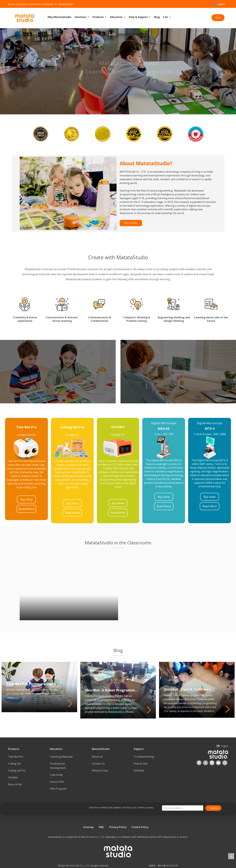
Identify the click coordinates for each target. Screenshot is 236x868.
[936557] (218, 754)
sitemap (88, 827)
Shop (218, 18)
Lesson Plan (57, 782)
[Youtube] (218, 763)
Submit (214, 808)
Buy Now (26, 499)
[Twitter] (205, 763)
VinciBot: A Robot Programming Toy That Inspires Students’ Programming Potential (111, 690)
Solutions (82, 17)
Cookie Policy (140, 827)
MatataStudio (101, 749)
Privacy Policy (118, 827)
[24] (118, 448)
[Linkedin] (212, 763)
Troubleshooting (144, 757)
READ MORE (131, 223)
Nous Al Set (15, 784)
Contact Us (98, 764)
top (231, 856)
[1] (118, 547)
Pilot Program (58, 789)
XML (101, 827)
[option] (41, 134)
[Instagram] (225, 763)
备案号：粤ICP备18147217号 (162, 866)
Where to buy (100, 771)
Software (139, 771)
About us (97, 757)
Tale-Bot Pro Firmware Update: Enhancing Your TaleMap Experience (33, 692)
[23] (26, 448)
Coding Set (14, 764)
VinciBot (13, 777)
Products (100, 17)
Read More (26, 509)
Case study (56, 775)
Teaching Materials (61, 757)
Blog (157, 17)
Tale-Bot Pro (16, 757)
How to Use (141, 764)
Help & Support (140, 17)
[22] (210, 447)
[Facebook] (199, 763)
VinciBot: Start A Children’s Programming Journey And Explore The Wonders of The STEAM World (190, 689)
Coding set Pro (17, 771)
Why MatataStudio (59, 17)
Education (118, 17)
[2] (118, 655)
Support (139, 749)
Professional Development (58, 766)
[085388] (68, 193)
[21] (164, 447)
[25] (72, 448)
